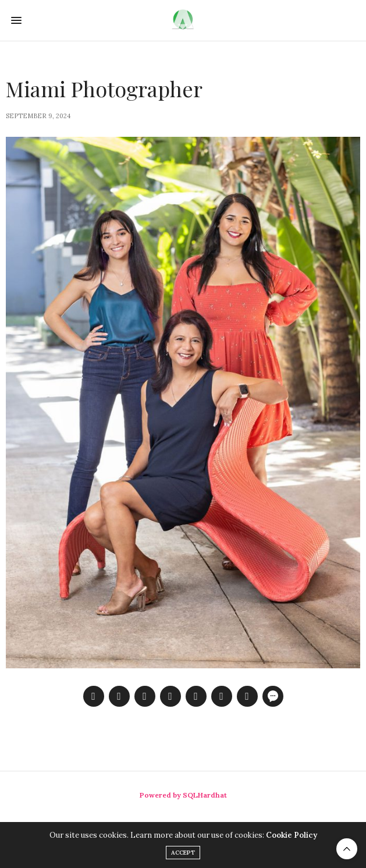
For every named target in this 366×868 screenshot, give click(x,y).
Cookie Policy (292, 835)
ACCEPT (183, 853)
